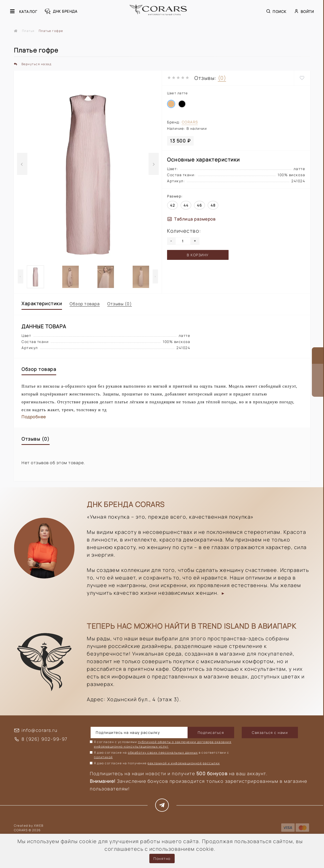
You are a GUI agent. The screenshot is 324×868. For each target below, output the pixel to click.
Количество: (184, 231)
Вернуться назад (33, 64)
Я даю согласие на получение (157, 763)
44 (186, 205)
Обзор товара (85, 304)
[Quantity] (183, 241)
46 (199, 205)
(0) (222, 78)
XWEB (39, 826)
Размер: (175, 196)
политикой (103, 757)
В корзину (198, 255)
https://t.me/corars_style (162, 805)
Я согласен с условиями (163, 744)
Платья (28, 31)
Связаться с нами (270, 733)
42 (173, 205)
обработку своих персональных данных (163, 753)
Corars (190, 122)
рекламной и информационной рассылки (184, 763)
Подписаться (211, 733)
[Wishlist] (302, 78)
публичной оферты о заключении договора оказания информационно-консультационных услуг (163, 744)
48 (213, 205)
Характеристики (42, 303)
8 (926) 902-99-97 (45, 739)
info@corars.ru (39, 730)
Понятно (162, 858)
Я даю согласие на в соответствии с (161, 755)
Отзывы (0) (120, 304)
